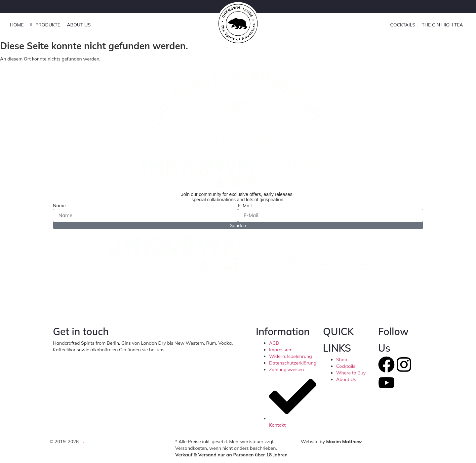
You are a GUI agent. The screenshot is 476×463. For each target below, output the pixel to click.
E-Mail (245, 206)
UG (91, 442)
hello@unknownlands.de (191, 350)
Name (59, 206)
